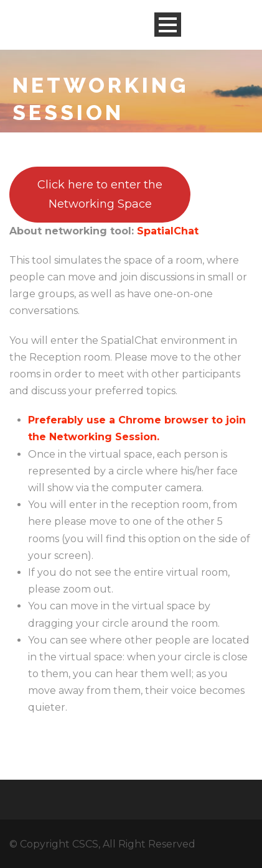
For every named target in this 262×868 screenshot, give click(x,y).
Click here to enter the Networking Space (100, 194)
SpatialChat (168, 231)
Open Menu (168, 25)
